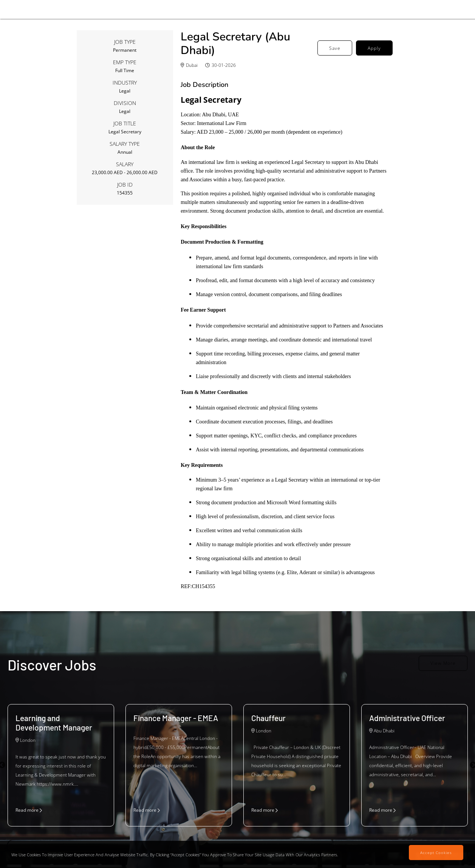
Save (335, 48)
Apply (374, 48)
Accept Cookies (436, 853)
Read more (29, 810)
